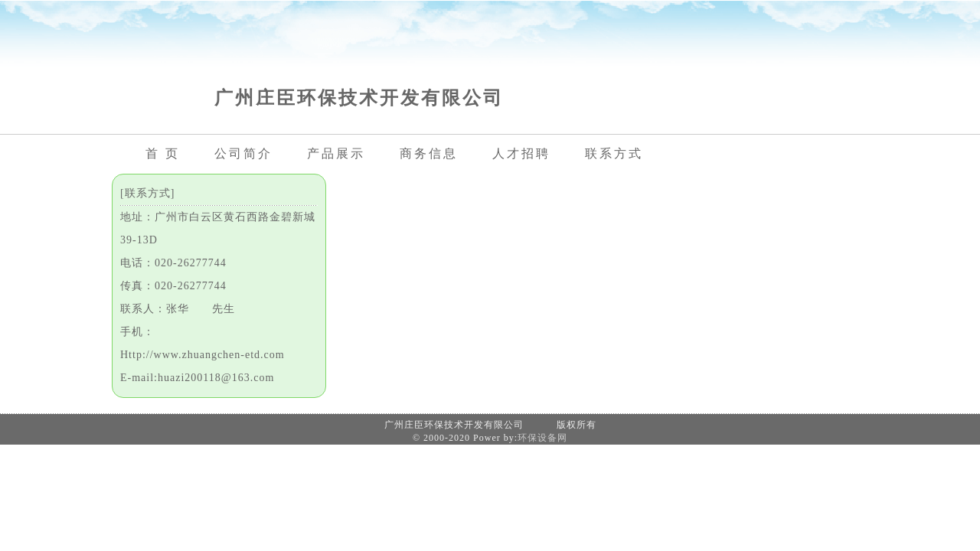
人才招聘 (521, 153)
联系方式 (614, 153)
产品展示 (336, 153)
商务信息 (429, 153)
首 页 (163, 153)
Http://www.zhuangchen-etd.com (203, 355)
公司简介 (243, 153)
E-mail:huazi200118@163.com (197, 378)
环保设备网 (542, 438)
